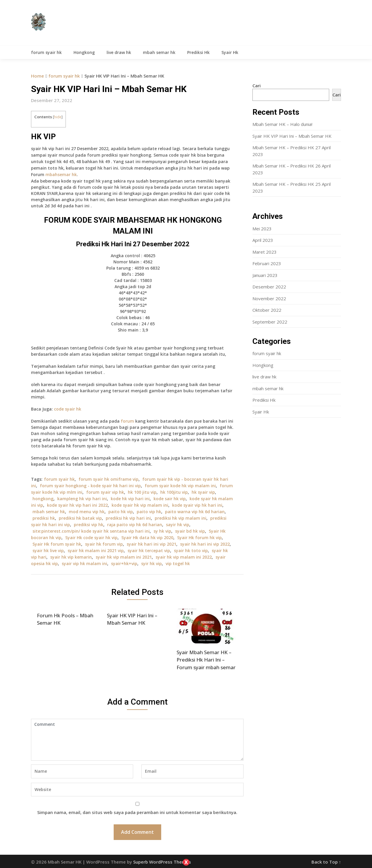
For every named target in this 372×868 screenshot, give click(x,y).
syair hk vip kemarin (71, 557)
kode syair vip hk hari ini (197, 505)
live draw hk (119, 52)
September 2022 (270, 322)
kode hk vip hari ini (130, 499)
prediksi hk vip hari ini (128, 518)
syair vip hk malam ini (84, 563)
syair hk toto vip (191, 551)
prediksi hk (44, 518)
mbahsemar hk (61, 174)
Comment (137, 740)
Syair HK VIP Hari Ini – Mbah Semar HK (292, 136)
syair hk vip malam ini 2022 (184, 557)
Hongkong (84, 52)
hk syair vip (203, 492)
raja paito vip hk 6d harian (135, 525)
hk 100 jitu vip (142, 492)
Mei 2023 (262, 229)
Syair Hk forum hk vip (199, 538)
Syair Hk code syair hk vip (91, 538)
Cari (257, 86)
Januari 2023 (265, 275)
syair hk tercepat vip (149, 551)
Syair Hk (230, 52)
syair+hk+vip (124, 563)
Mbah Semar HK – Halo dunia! (282, 124)
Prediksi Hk (198, 52)
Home (37, 76)
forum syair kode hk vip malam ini (180, 486)
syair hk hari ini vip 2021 (151, 544)
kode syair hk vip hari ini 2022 (77, 505)
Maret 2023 (265, 252)
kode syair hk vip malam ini (140, 505)
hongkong (43, 499)
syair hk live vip (48, 551)
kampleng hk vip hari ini (82, 499)
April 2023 (263, 240)
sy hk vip (162, 531)
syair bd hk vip (190, 531)
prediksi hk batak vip (80, 518)
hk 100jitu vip (174, 492)
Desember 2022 (269, 287)
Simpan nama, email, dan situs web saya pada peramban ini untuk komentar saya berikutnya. (137, 812)
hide (58, 117)
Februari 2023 (267, 263)
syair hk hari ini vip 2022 (205, 544)
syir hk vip (151, 563)
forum (127, 421)
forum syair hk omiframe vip (108, 479)
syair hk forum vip (104, 544)
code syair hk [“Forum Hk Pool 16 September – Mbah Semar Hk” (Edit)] (68, 409)
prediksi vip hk (89, 525)
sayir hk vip (178, 525)
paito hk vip (121, 512)
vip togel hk (178, 563)
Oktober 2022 (267, 310)
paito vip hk (149, 512)
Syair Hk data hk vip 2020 (147, 538)
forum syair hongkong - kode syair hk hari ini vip (90, 486)
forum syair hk (46, 52)
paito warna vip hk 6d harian (195, 512)
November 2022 (269, 298)
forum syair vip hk (105, 492)
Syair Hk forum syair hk (57, 544)
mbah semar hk (159, 52)
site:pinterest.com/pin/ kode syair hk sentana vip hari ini (91, 531)
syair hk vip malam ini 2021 (124, 557)
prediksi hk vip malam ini (181, 518)
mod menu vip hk (87, 512)
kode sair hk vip (170, 499)
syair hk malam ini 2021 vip (96, 551)
